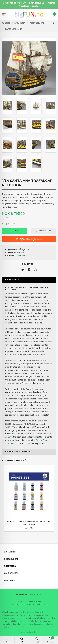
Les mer (30, 624)
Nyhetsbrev (43, 605)
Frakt (19, 602)
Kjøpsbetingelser (33, 602)
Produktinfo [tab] (12, 280)
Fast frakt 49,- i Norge (42, 3)
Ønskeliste (44, 231)
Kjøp (15, 231)
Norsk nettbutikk (29, 6)
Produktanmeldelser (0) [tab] (18, 452)
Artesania (21, 256)
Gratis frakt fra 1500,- (15, 3)
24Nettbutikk (34, 632)
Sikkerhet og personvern (22, 605)
